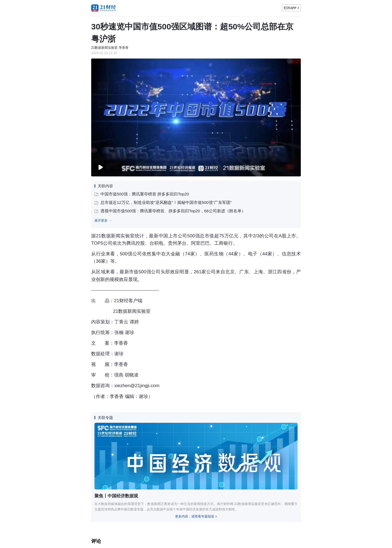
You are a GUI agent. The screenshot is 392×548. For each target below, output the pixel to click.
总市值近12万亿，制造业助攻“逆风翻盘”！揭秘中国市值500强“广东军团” (163, 202)
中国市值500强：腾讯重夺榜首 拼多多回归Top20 (142, 194)
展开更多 (104, 221)
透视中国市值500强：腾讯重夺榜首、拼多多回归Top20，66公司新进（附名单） (170, 211)
